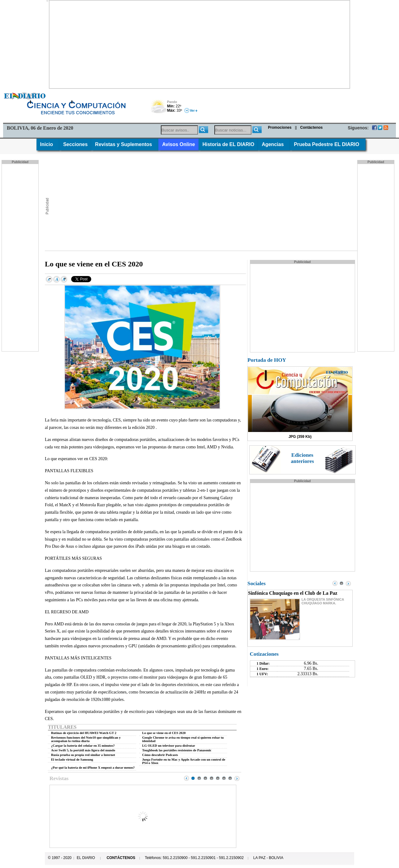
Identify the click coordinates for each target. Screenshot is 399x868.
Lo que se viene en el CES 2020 (164, 733)
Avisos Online (178, 144)
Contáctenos (312, 127)
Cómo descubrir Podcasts (160, 755)
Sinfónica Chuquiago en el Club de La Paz (293, 593)
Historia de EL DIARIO (228, 144)
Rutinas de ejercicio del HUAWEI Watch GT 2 (84, 733)
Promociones (280, 127)
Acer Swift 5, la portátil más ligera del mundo (83, 750)
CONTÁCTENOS (121, 858)
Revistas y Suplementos (125, 144)
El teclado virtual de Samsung (72, 760)
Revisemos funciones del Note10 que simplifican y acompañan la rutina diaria (86, 739)
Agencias (274, 144)
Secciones (75, 144)
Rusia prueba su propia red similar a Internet (83, 755)
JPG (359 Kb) (300, 437)
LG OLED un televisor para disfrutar (169, 746)
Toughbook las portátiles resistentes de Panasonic (177, 750)
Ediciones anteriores (302, 458)
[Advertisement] (199, 44)
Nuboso (159, 108)
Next (237, 778)
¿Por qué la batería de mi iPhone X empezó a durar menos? (93, 768)
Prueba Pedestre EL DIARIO (328, 144)
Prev (187, 778)
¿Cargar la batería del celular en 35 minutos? (83, 746)
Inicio (48, 144)
